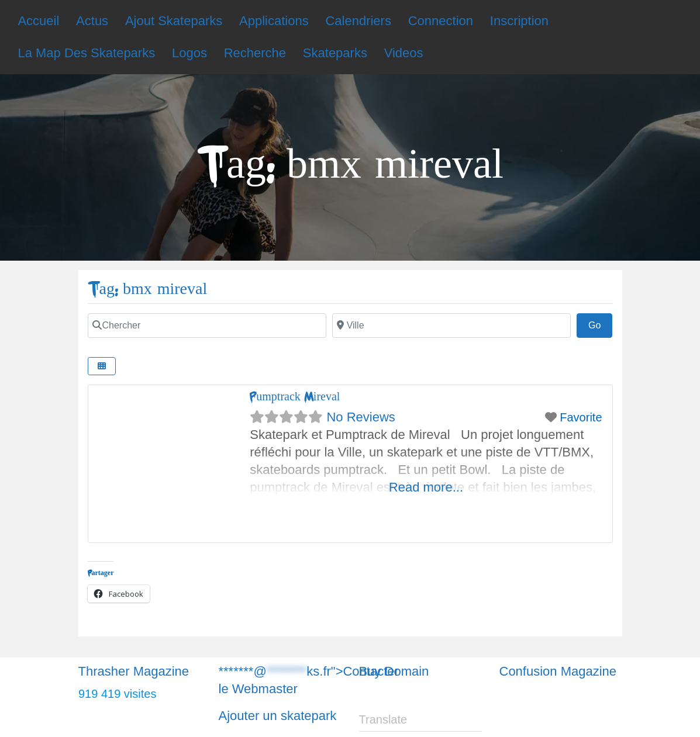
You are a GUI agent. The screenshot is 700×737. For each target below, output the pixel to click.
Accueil (38, 21)
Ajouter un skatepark (278, 716)
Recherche (255, 53)
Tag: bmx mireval (148, 289)
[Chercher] (207, 326)
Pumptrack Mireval (295, 397)
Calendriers (358, 21)
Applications (274, 21)
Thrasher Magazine (134, 671)
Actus (92, 21)
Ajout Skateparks (174, 21)
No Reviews (361, 417)
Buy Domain (394, 671)
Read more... (426, 487)
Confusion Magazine (558, 671)
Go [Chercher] (601, 324)
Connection (441, 21)
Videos (404, 53)
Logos (189, 53)
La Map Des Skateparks (86, 53)
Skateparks (335, 53)
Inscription (519, 21)
